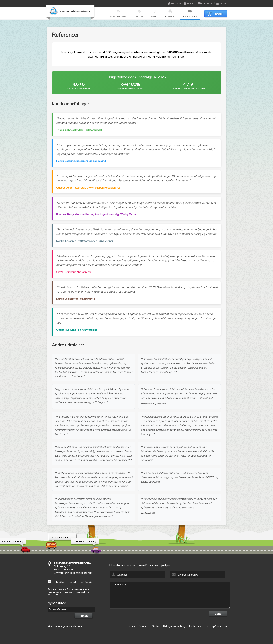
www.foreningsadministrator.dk (73, 573)
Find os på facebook (216, 626)
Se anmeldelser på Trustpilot (189, 89)
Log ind (222, 3)
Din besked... (170, 595)
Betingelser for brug (174, 626)
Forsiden (174, 3)
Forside (131, 626)
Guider (189, 3)
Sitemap (143, 626)
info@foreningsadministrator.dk (73, 582)
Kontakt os (205, 3)
